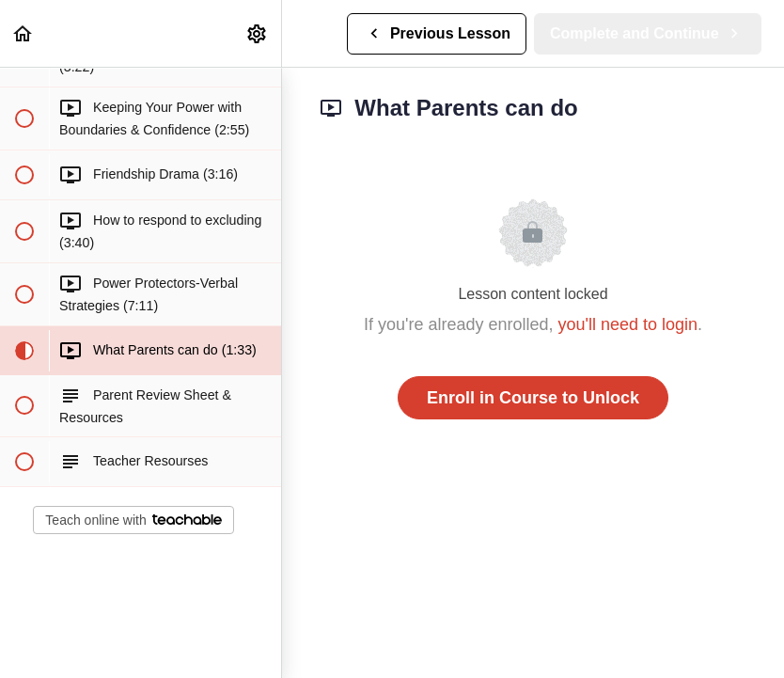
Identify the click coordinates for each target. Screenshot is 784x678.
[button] (24, 33)
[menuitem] (258, 33)
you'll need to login (628, 324)
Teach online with (133, 520)
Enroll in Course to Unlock (533, 398)
